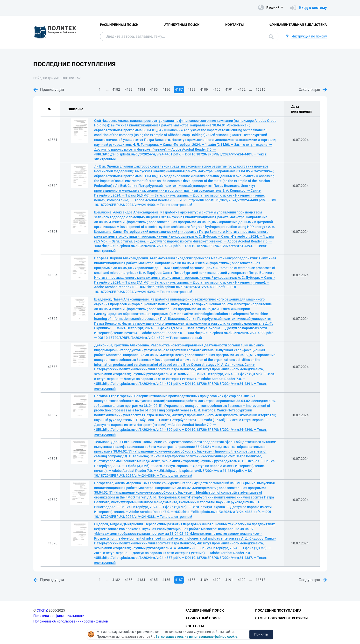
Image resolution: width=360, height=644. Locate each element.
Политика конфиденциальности (59, 616)
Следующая (313, 90)
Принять (261, 634)
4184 (141, 89)
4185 (154, 89)
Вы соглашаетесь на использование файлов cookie (196, 637)
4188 (191, 89)
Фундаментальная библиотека (298, 25)
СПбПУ (42, 610)
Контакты (234, 25)
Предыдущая (49, 90)
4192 (242, 89)
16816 (261, 89)
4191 (229, 89)
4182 (116, 89)
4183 (129, 89)
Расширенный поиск (119, 25)
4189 (204, 89)
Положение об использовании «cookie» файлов (71, 621)
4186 (166, 89)
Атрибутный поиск (182, 25)
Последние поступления (278, 610)
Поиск (271, 37)
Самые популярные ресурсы (281, 618)
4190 (217, 89)
